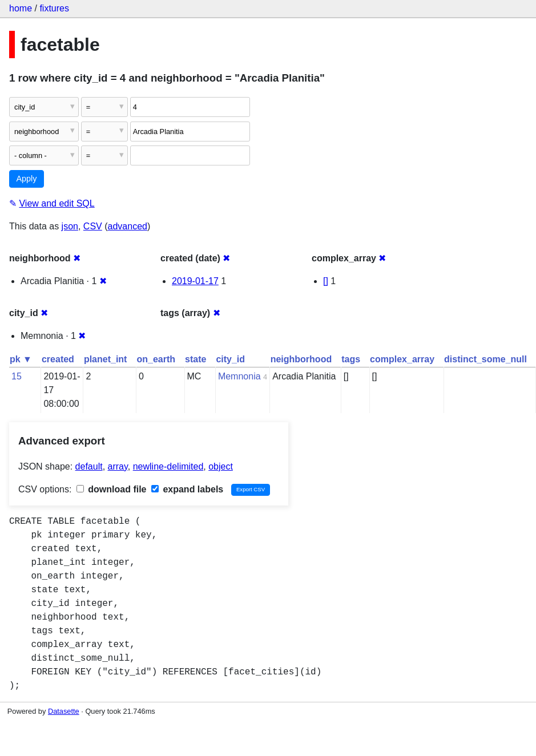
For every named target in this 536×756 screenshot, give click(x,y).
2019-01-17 (195, 281)
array (118, 466)
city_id (230, 359)
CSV (93, 226)
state (196, 359)
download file (112, 489)
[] (326, 281)
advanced (128, 226)
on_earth (156, 359)
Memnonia (239, 376)
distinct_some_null (485, 359)
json (70, 226)
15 (17, 376)
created (58, 359)
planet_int (106, 359)
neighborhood (301, 359)
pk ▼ (21, 359)
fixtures (54, 8)
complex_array (402, 359)
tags (351, 359)
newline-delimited (168, 466)
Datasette (64, 711)
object (221, 466)
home (21, 8)
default (89, 466)
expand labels (187, 489)
